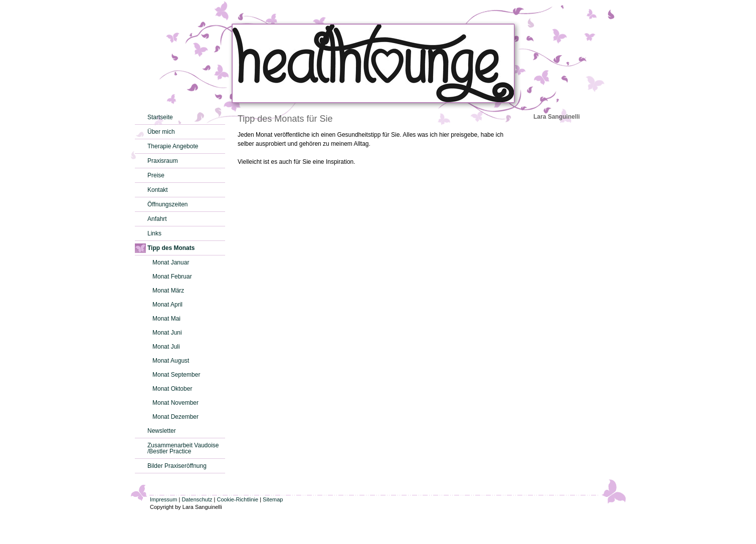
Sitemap (273, 499)
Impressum (163, 499)
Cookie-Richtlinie (238, 499)
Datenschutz (197, 499)
